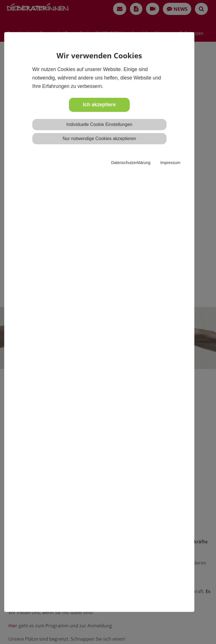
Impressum (170, 163)
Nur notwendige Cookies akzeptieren (99, 139)
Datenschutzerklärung (131, 163)
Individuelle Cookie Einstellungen (99, 124)
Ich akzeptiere (99, 105)
